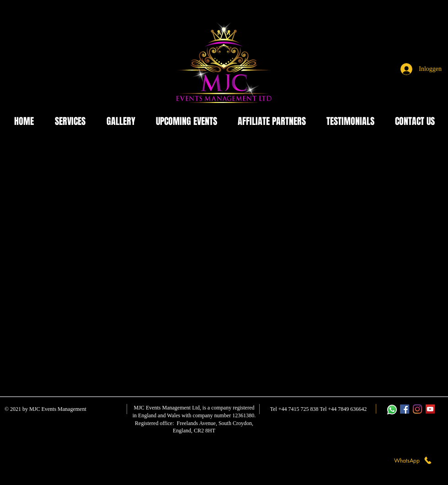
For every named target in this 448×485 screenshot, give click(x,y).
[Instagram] (417, 409)
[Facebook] (405, 409)
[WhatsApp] (413, 460)
